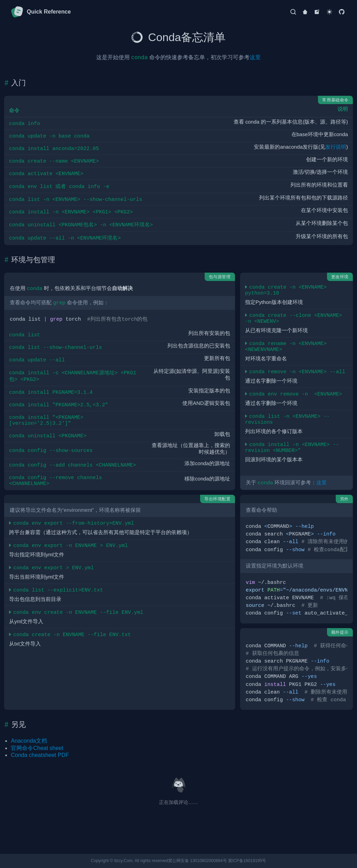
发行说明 (336, 147)
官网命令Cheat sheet (37, 748)
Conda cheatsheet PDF (40, 755)
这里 (255, 57)
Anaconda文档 (29, 741)
